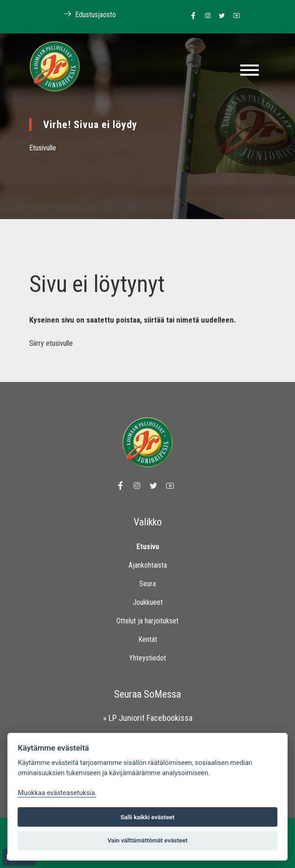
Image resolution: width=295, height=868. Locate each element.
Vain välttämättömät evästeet (148, 840)
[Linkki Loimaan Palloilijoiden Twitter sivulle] (220, 16)
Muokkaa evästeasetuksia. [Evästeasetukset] (57, 793)
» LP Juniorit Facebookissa (148, 718)
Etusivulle (43, 148)
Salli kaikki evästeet (148, 817)
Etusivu (148, 547)
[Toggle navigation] (250, 70)
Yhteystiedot (147, 658)
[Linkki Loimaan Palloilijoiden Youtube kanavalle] (234, 16)
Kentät (148, 639)
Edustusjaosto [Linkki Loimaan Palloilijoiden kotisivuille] (85, 14)
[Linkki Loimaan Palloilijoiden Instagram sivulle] (205, 16)
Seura (147, 584)
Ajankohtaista (148, 565)
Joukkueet (148, 602)
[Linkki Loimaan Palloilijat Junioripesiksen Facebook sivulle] (191, 16)
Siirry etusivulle (51, 343)
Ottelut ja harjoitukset (147, 621)
